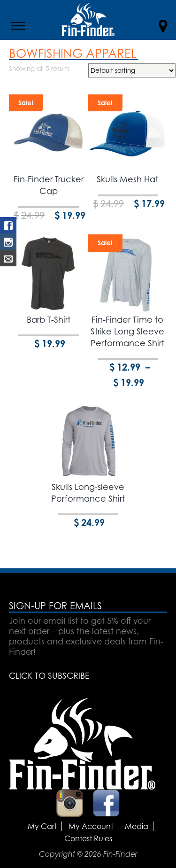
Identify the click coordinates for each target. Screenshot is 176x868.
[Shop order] (132, 70)
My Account (91, 826)
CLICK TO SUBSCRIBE (49, 675)
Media (137, 826)
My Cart (42, 826)
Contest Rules (88, 838)
